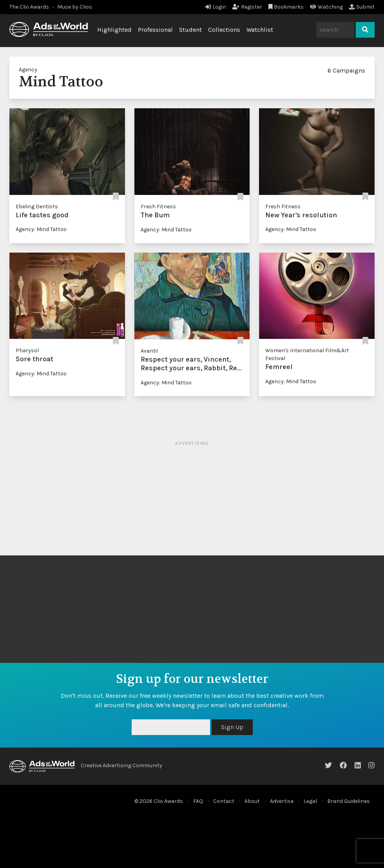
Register (247, 7)
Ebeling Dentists (37, 207)
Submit (362, 7)
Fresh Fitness (158, 207)
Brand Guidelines (349, 801)
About (252, 801)
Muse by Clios (75, 7)
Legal (310, 801)
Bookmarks (286, 7)
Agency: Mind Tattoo (41, 229)
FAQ (198, 801)
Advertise (282, 801)
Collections (224, 30)
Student (190, 30)
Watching (326, 7)
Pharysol (27, 350)
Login (216, 7)
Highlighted (114, 30)
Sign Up (232, 727)
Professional (155, 30)
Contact (224, 801)
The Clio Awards (29, 7)
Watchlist (260, 30)
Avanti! (149, 351)
